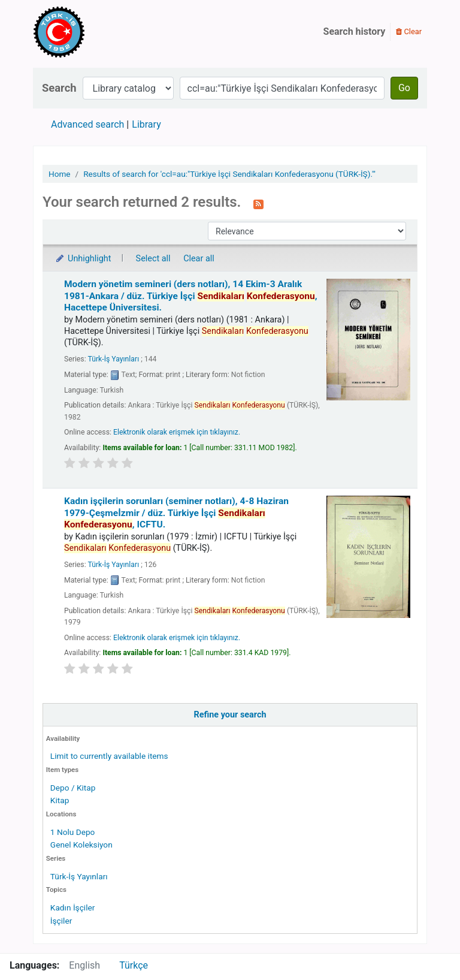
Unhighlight (83, 259)
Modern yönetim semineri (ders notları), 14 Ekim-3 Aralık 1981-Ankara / (190, 296)
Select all (153, 259)
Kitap (60, 800)
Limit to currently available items (109, 756)
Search (59, 88)
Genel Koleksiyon (81, 845)
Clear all (199, 259)
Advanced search (87, 124)
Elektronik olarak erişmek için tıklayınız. (177, 432)
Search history (355, 31)
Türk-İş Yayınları (79, 876)
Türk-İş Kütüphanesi (93, 32)
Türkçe (134, 965)
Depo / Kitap (73, 788)
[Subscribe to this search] (258, 203)
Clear (409, 31)
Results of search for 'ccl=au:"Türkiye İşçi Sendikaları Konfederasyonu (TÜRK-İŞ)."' (229, 174)
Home (60, 174)
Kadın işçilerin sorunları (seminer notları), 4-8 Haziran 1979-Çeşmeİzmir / (176, 513)
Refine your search (230, 715)
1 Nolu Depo (73, 832)
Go (404, 88)
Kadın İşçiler (73, 907)
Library (146, 124)
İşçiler (61, 921)
